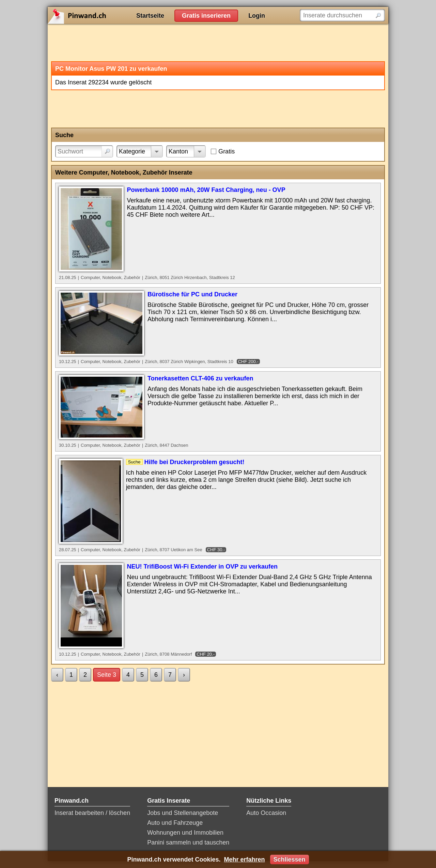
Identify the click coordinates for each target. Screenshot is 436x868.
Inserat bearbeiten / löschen (92, 813)
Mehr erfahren (244, 859)
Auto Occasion (266, 813)
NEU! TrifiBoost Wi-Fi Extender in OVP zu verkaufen (203, 567)
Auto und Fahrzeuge (175, 823)
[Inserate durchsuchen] (342, 15)
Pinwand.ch (99, 15)
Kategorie (132, 151)
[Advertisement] (218, 43)
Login (257, 16)
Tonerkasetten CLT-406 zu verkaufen (200, 378)
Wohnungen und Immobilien (185, 833)
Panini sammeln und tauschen (188, 842)
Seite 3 (107, 675)
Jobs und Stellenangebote (183, 813)
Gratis (227, 151)
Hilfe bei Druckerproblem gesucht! (194, 462)
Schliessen (290, 859)
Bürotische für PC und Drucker (192, 294)
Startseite (150, 16)
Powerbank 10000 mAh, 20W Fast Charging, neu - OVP (206, 190)
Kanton (178, 151)
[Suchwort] (84, 151)
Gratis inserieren (206, 16)
